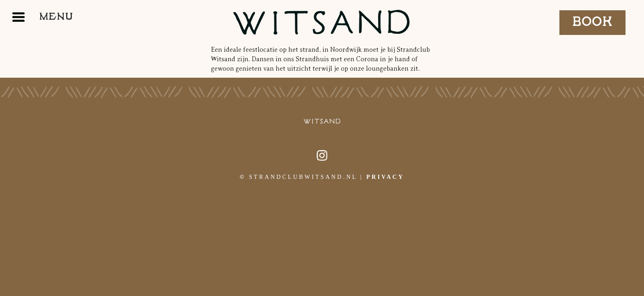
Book (592, 22)
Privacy (385, 177)
